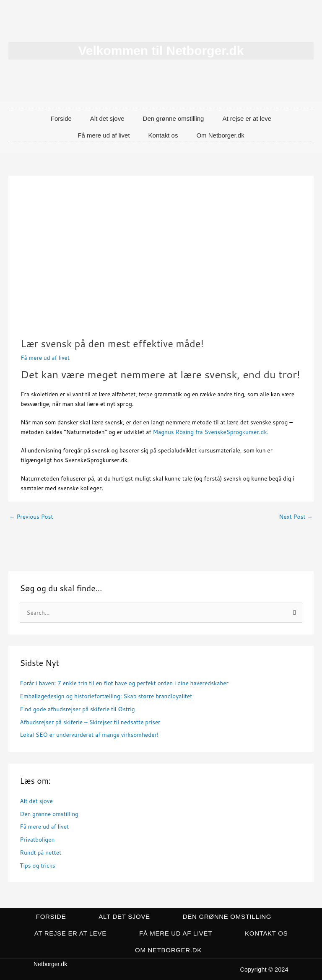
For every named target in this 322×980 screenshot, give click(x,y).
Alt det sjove (107, 118)
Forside (61, 118)
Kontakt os (163, 135)
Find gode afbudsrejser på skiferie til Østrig (77, 709)
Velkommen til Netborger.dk (161, 51)
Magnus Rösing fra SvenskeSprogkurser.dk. (211, 432)
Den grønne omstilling (174, 118)
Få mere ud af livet (104, 135)
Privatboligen (37, 839)
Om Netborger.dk (220, 135)
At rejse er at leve (247, 118)
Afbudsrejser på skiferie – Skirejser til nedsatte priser (90, 722)
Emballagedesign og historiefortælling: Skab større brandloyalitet (106, 696)
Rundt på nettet (40, 852)
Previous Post (31, 516)
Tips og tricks (37, 865)
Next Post (296, 516)
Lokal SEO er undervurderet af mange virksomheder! (89, 734)
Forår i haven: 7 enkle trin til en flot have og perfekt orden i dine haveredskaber (124, 683)
